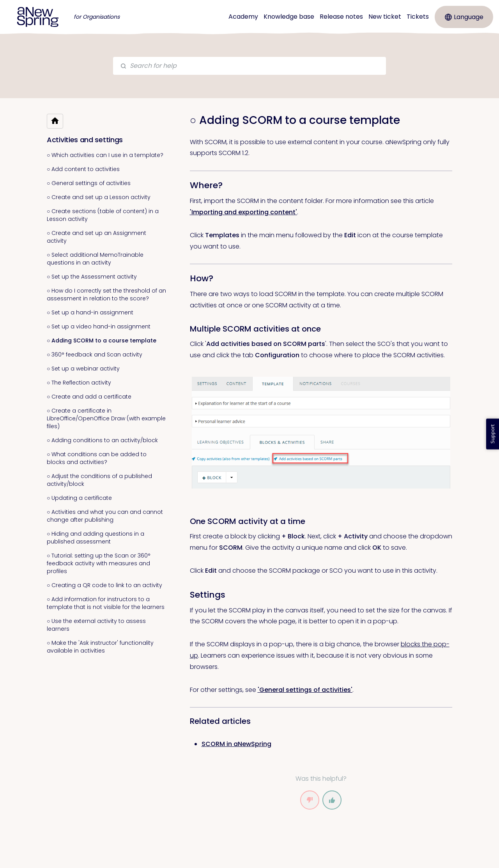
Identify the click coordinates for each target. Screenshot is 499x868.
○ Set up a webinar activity (83, 369)
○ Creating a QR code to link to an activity (104, 585)
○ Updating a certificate (79, 498)
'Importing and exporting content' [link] (243, 212)
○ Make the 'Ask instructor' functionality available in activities (100, 647)
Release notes (341, 17)
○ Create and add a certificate (89, 397)
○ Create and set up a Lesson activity (99, 197)
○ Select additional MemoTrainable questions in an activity (95, 259)
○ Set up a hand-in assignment (90, 312)
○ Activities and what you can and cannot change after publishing (105, 516)
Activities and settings (85, 140)
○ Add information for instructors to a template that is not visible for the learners (106, 603)
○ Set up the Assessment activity (92, 277)
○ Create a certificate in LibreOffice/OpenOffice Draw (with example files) (106, 418)
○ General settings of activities (89, 183)
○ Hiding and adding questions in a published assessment (96, 538)
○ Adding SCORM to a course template (102, 340)
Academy (243, 17)
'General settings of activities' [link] (305, 690)
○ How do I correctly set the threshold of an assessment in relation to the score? (106, 295)
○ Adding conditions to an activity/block (102, 440)
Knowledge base (289, 17)
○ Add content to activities (83, 169)
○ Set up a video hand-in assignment (99, 326)
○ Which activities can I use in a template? (105, 155)
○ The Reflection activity (79, 383)
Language (464, 17)
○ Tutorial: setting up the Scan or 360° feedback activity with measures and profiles (99, 563)
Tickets (418, 17)
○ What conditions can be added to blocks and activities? (97, 458)
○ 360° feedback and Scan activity (95, 355)
